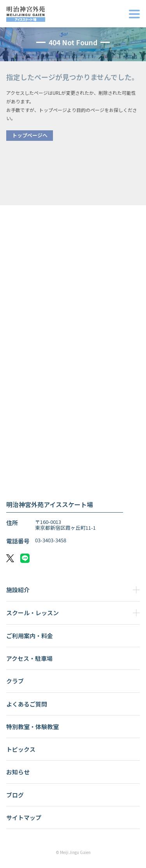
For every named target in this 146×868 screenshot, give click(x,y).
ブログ (15, 795)
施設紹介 (18, 590)
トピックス (21, 749)
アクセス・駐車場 (29, 658)
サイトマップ (24, 817)
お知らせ (18, 772)
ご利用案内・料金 (30, 636)
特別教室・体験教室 (33, 727)
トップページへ (30, 135)
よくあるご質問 (27, 704)
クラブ (15, 681)
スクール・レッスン (33, 613)
